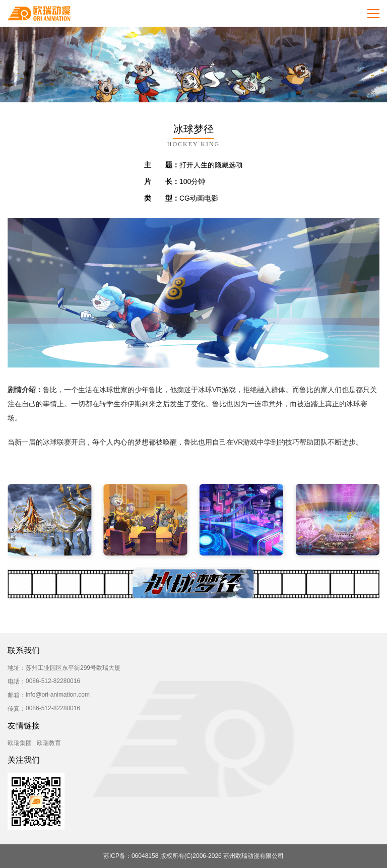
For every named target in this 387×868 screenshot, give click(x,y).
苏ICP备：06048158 (131, 856)
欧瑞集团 (20, 743)
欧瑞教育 (49, 743)
